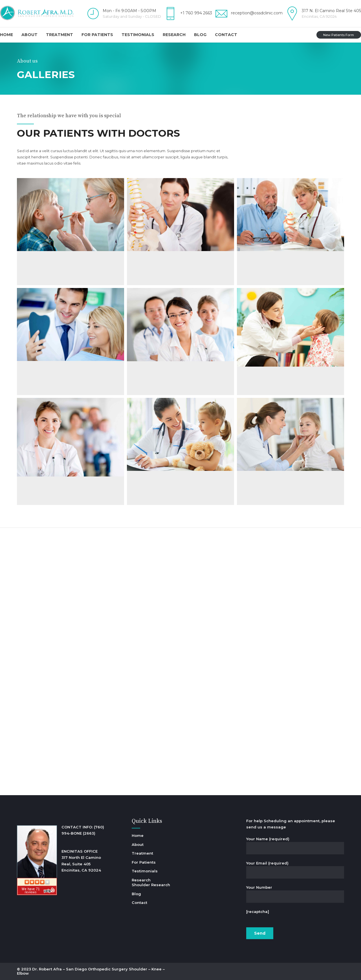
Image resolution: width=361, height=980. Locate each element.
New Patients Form (339, 35)
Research (174, 35)
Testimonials (138, 35)
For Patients (97, 35)
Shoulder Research (151, 885)
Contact (226, 35)
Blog (200, 35)
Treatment (60, 35)
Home (6, 35)
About (29, 35)
